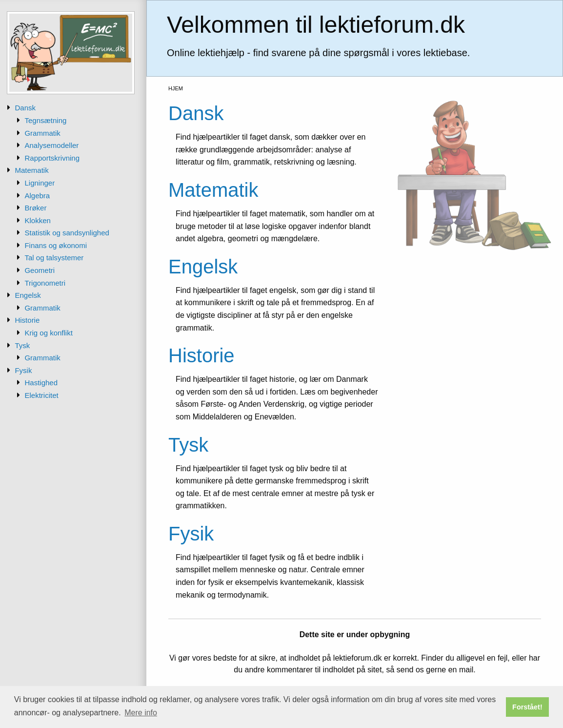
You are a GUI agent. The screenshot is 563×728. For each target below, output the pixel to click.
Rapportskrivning (52, 158)
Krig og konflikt (48, 333)
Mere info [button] (141, 713)
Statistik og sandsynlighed (67, 233)
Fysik (23, 370)
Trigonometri (45, 283)
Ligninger (40, 183)
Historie (27, 320)
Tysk (22, 345)
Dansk (25, 108)
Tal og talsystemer (54, 258)
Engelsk (28, 295)
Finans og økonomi (56, 245)
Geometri (40, 270)
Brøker (35, 208)
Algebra (37, 196)
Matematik (31, 170)
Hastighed (41, 383)
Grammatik (42, 133)
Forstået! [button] (527, 707)
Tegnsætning (45, 120)
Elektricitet (41, 395)
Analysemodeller (51, 145)
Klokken (37, 220)
